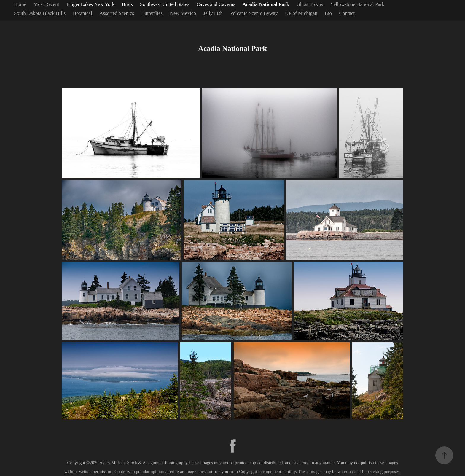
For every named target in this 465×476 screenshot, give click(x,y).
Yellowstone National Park (357, 4)
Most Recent (46, 4)
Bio (328, 13)
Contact (347, 13)
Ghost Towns (310, 4)
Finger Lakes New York (90, 4)
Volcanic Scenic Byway (254, 13)
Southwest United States (165, 4)
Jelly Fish (213, 13)
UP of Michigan (301, 13)
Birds (127, 4)
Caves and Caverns (216, 4)
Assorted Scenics (117, 13)
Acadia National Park (266, 4)
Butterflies (152, 13)
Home (20, 4)
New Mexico (183, 13)
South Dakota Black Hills (40, 13)
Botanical (83, 13)
